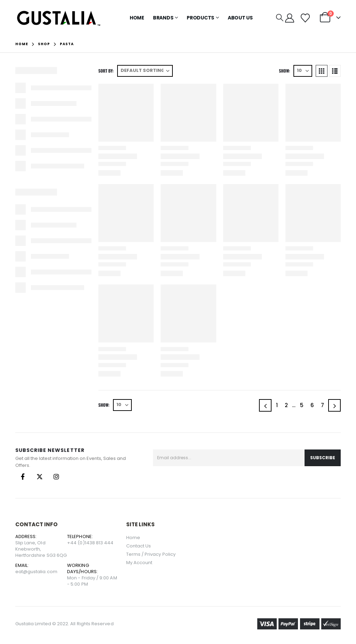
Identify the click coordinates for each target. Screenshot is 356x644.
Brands (163, 18)
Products (200, 18)
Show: (284, 71)
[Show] (303, 71)
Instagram (56, 477)
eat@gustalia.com (36, 572)
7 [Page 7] (322, 405)
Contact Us (139, 546)
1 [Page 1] (277, 405)
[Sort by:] (145, 71)
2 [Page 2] (286, 405)
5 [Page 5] (302, 405)
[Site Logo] (59, 18)
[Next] (334, 405)
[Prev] (265, 405)
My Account (139, 563)
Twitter (40, 477)
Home (137, 18)
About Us (240, 18)
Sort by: (106, 71)
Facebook (23, 477)
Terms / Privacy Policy (151, 554)
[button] (280, 18)
